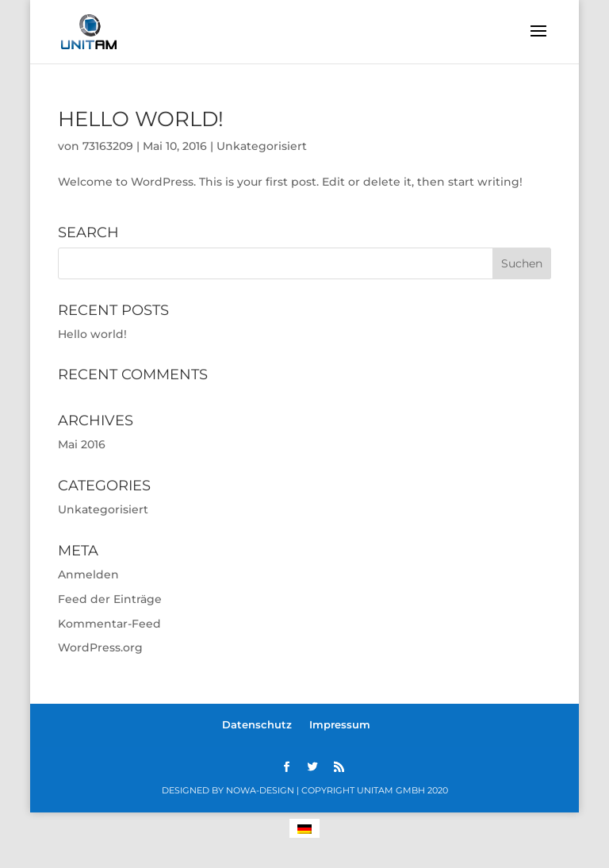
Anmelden (88, 574)
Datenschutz (257, 724)
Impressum (340, 724)
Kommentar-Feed (109, 624)
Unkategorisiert (262, 146)
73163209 (108, 146)
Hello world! (141, 119)
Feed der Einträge (110, 599)
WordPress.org (100, 647)
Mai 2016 (82, 444)
